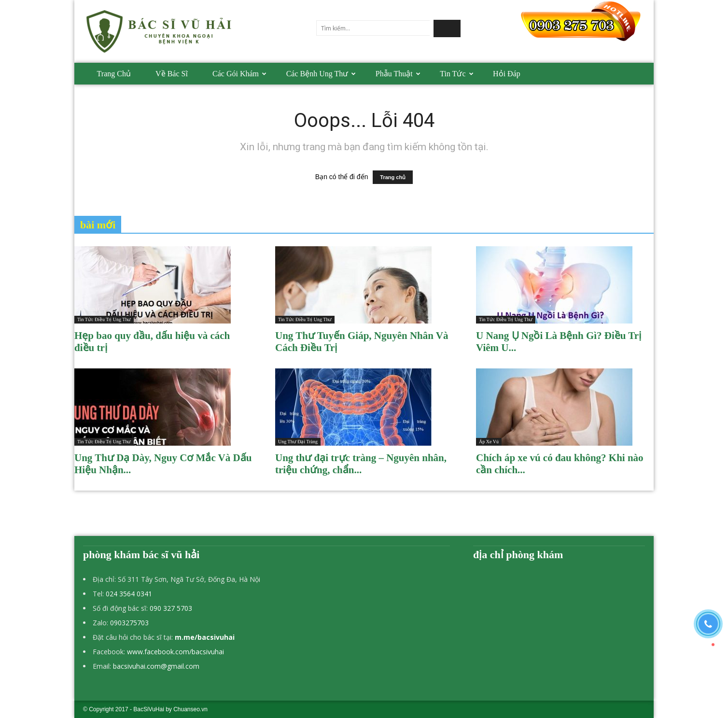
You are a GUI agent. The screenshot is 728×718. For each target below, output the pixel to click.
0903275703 (129, 623)
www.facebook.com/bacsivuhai (175, 652)
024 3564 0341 (129, 594)
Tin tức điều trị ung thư (104, 319)
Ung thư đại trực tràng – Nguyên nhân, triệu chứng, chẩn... (361, 464)
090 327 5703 (171, 608)
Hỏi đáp (507, 74)
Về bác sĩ (172, 74)
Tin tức (456, 74)
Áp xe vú (489, 442)
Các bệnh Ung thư (321, 74)
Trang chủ (114, 74)
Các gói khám (239, 74)
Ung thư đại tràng (298, 442)
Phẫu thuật (398, 74)
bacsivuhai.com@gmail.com (156, 666)
